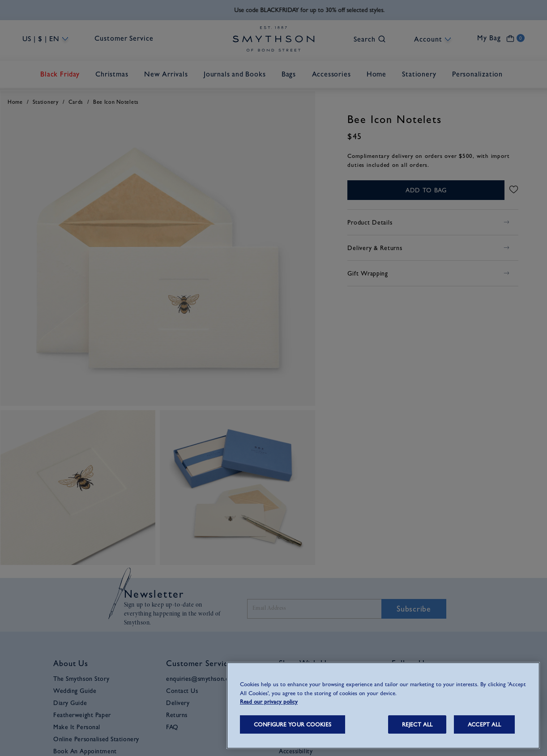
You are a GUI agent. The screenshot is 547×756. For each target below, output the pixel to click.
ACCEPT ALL (484, 724)
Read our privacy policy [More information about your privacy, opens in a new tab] (269, 702)
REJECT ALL (417, 724)
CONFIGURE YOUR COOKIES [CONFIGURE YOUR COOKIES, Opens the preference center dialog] (293, 724)
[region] (383, 705)
